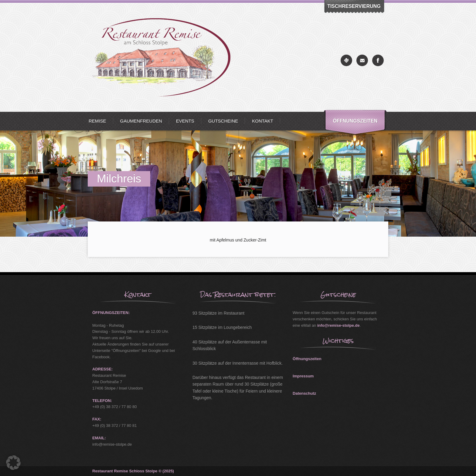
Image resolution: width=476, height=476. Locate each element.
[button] (13, 463)
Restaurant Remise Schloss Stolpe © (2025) (133, 471)
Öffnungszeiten (355, 121)
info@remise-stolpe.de (338, 325)
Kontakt (263, 121)
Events (185, 121)
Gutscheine (223, 121)
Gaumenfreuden (141, 121)
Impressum (303, 376)
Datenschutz (304, 393)
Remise (97, 121)
